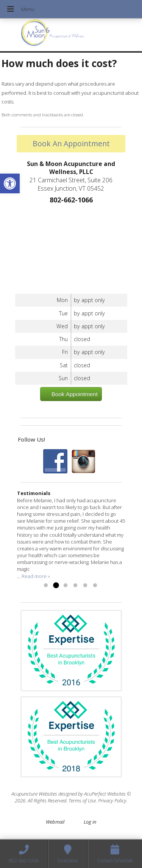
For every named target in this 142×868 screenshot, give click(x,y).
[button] (10, 183)
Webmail (55, 822)
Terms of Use (82, 801)
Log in (90, 822)
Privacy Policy (112, 801)
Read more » (36, 576)
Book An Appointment (71, 143)
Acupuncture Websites (34, 794)
